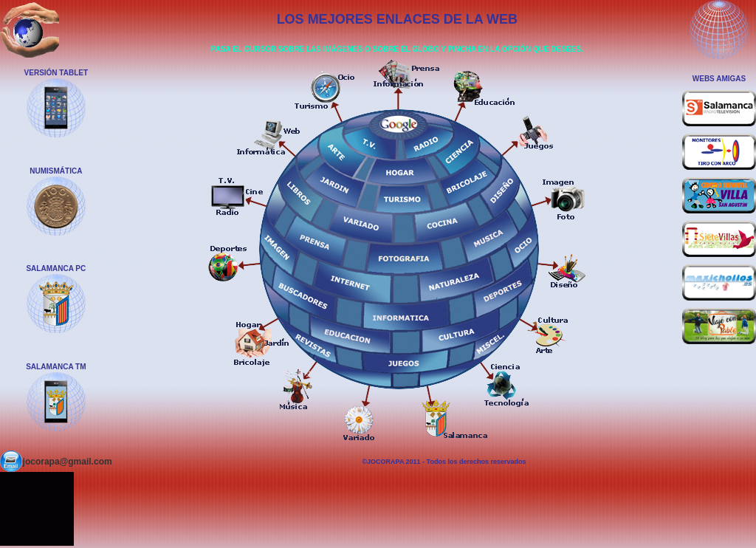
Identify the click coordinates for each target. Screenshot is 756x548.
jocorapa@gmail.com (68, 462)
